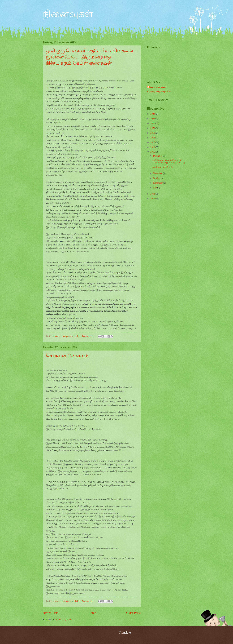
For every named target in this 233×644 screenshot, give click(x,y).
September (158, 183)
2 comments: (88, 601)
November (158, 173)
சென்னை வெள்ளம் (67, 356)
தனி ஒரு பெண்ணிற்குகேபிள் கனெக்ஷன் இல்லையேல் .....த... (169, 161)
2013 (153, 199)
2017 (153, 142)
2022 (153, 119)
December (158, 156)
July (155, 188)
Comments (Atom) (63, 620)
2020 (153, 128)
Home (92, 613)
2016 (153, 147)
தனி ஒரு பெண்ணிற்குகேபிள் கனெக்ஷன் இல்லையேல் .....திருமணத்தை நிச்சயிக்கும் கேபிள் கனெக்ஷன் (90, 57)
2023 (153, 114)
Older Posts (133, 613)
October (157, 178)
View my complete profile (159, 92)
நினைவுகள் (68, 14)
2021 (153, 123)
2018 (153, 138)
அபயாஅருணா (158, 87)
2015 (153, 152)
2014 (153, 194)
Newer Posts (50, 613)
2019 (153, 133)
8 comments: (88, 336)
